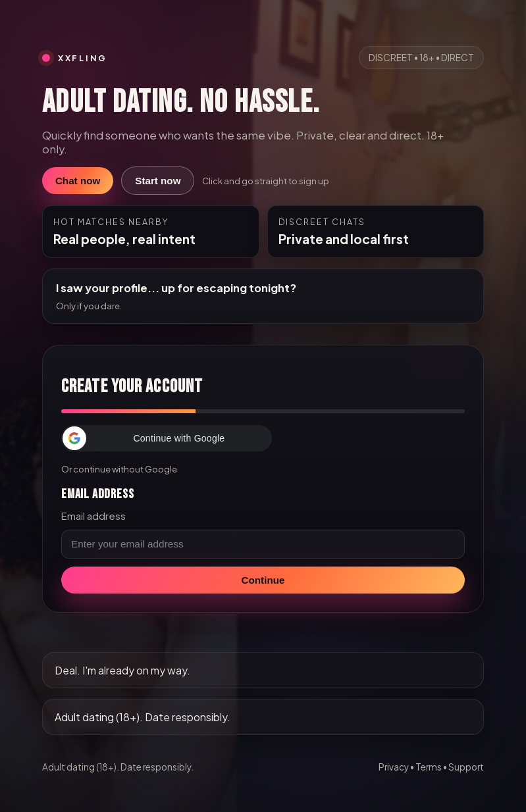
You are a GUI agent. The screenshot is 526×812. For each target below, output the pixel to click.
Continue (263, 580)
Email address (93, 516)
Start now (158, 181)
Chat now (78, 181)
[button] (167, 438)
